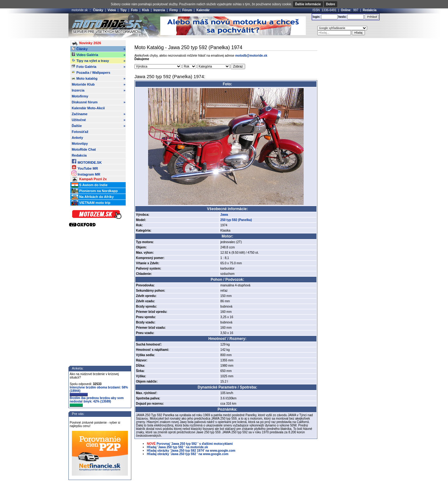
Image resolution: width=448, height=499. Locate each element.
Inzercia (159, 10)
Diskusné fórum (98, 102)
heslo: (342, 17)
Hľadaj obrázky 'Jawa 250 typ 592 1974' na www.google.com (191, 451)
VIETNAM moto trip (91, 203)
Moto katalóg (98, 78)
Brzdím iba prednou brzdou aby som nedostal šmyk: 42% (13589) (97, 402)
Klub (146, 10)
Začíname (98, 114)
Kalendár (203, 10)
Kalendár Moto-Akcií (88, 108)
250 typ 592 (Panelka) (236, 220)
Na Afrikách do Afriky (93, 197)
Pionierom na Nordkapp (95, 191)
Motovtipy (80, 144)
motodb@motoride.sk (251, 56)
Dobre (331, 4)
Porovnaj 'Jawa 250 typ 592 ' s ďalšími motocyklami (195, 444)
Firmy (174, 10)
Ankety (77, 138)
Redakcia (370, 10)
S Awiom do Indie (89, 185)
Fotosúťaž (80, 132)
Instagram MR (86, 173)
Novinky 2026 (86, 43)
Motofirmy (80, 96)
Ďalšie (98, 126)
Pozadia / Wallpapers (91, 72)
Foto (134, 10)
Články (98, 10)
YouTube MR (85, 167)
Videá (112, 10)
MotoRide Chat (84, 149)
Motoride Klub (98, 84)
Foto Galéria (98, 67)
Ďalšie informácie (308, 4)
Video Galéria (98, 55)
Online (346, 10)
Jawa (224, 215)
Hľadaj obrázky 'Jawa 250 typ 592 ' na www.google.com (188, 454)
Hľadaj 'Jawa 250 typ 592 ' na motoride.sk (177, 447)
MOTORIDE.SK (86, 161)
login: (317, 17)
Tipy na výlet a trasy (98, 61)
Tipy (123, 10)
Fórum (187, 10)
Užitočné (98, 120)
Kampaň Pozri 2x (89, 179)
